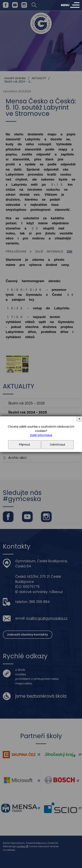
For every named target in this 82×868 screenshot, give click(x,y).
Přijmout (24, 445)
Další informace (41, 435)
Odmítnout (58, 445)
